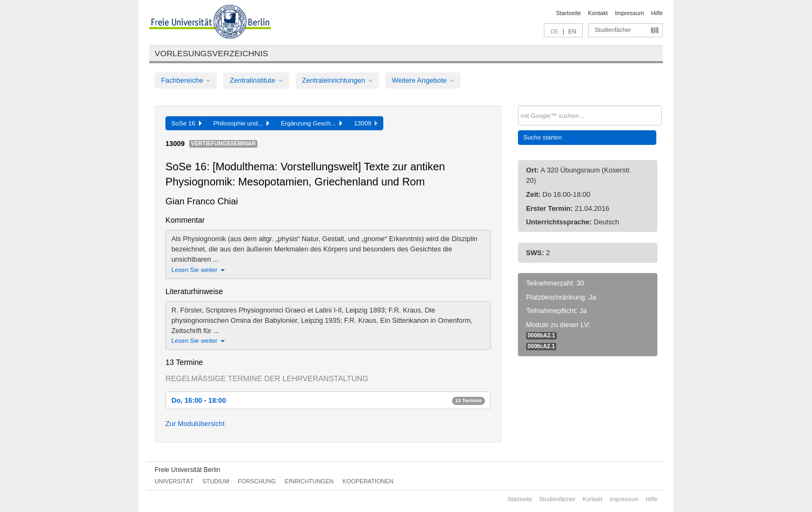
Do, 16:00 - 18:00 (328, 400)
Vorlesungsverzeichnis (211, 53)
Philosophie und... (241, 123)
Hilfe (657, 13)
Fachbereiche (186, 80)
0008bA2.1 (541, 335)
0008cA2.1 (541, 346)
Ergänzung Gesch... (312, 123)
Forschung (257, 481)
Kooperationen (368, 481)
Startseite (569, 13)
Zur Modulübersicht (195, 424)
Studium (216, 481)
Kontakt (598, 13)
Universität (174, 481)
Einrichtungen (310, 481)
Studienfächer (613, 30)
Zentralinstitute (256, 80)
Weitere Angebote (423, 80)
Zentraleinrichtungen (337, 80)
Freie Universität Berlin (187, 470)
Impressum (629, 13)
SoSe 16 (187, 123)
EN (572, 31)
